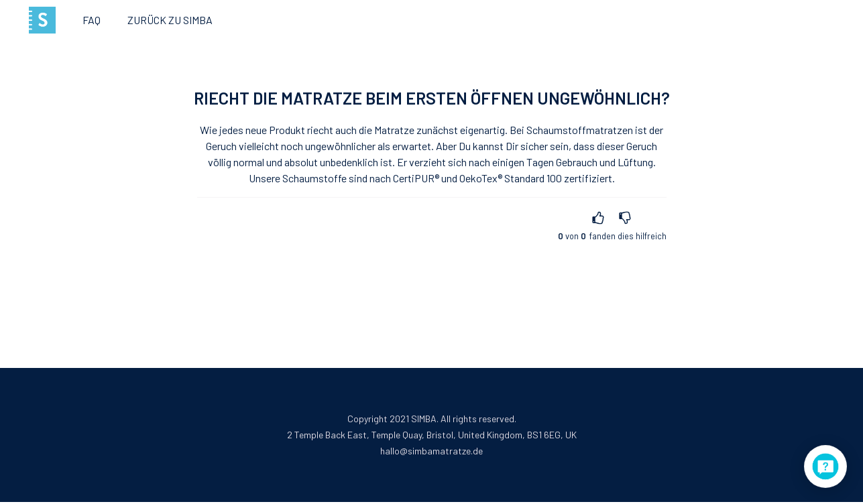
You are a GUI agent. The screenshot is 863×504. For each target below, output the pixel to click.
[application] (825, 466)
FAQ (92, 20)
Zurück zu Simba (170, 20)
